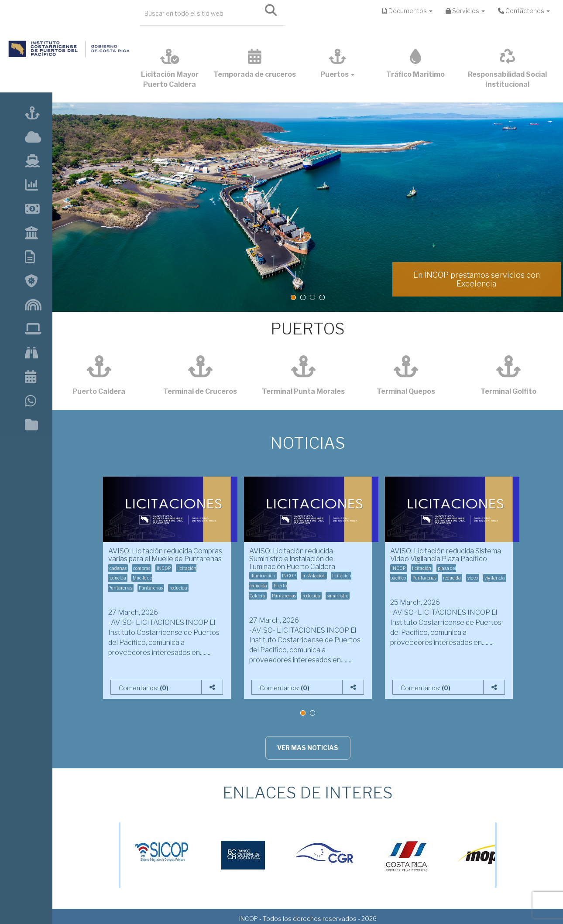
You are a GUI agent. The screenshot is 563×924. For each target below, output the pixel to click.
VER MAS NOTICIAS (308, 748)
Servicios (465, 11)
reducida (178, 588)
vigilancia (495, 578)
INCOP (164, 568)
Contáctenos (524, 11)
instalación (314, 576)
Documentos (407, 11)
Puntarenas (151, 588)
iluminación (263, 576)
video (473, 578)
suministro (338, 596)
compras (142, 568)
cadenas (118, 568)
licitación (422, 568)
